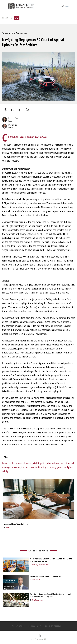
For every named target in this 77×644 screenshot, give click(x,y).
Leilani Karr (13, 118)
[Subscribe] (17, 18)
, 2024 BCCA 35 (34, 137)
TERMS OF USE (18, 626)
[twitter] (13, 110)
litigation (47, 467)
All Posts (7, 18)
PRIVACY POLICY (35, 626)
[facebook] (27, 110)
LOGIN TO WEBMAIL (53, 626)
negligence (58, 467)
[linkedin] (20, 110)
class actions (53, 463)
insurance (16, 467)
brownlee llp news (24, 463)
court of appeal (67, 463)
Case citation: (13, 137)
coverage (6, 467)
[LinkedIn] (40, 636)
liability (38, 467)
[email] (5, 110)
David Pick (13, 125)
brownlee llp (8, 463)
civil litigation (40, 463)
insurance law (28, 467)
